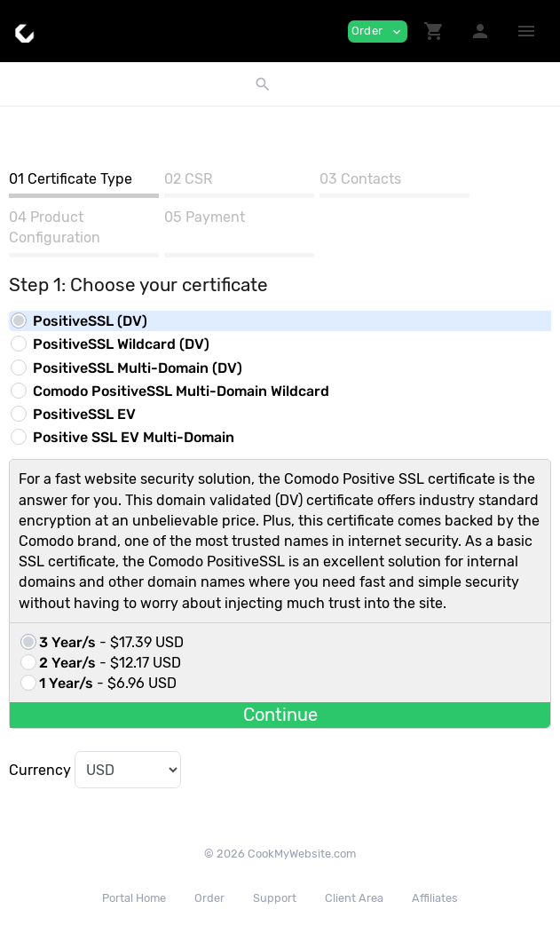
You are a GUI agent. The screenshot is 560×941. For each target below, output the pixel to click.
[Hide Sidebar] (526, 31)
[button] (434, 31)
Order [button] (378, 32)
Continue (280, 715)
